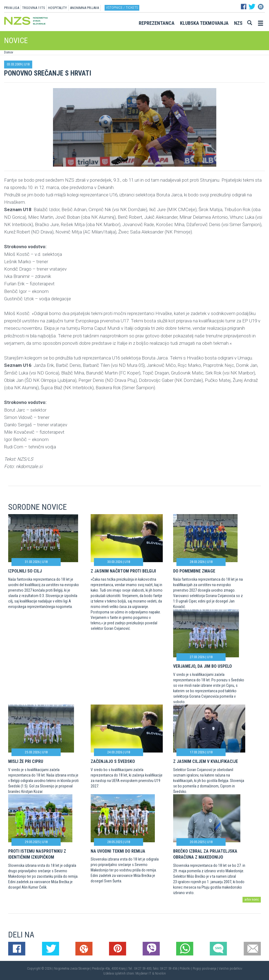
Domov (9, 52)
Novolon (160, 973)
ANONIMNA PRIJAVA (84, 8)
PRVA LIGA (12, 8)
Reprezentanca (157, 23)
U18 (27, 64)
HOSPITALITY (57, 8)
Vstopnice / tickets (122, 8)
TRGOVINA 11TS (34, 8)
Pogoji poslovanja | (206, 969)
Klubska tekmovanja (204, 23)
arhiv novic (252, 900)
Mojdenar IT (143, 973)
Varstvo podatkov (230, 969)
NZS (238, 23)
